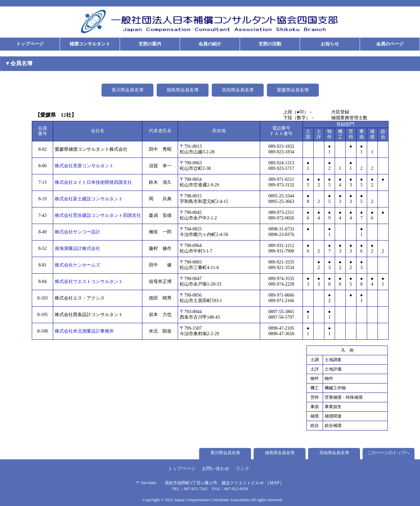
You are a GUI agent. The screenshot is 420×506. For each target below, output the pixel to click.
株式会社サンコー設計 (78, 232)
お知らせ (330, 44)
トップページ (30, 44)
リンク (243, 469)
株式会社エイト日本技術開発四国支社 (93, 182)
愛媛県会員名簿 (293, 90)
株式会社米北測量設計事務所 (84, 331)
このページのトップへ (389, 453)
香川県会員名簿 (127, 90)
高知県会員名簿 (238, 90)
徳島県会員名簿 (183, 90)
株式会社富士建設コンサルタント (89, 199)
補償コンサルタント (90, 44)
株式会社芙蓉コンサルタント (84, 166)
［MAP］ (274, 483)
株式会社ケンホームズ (78, 265)
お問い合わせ (216, 469)
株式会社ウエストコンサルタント (89, 282)
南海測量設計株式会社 (78, 248)
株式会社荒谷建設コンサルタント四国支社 (98, 215)
